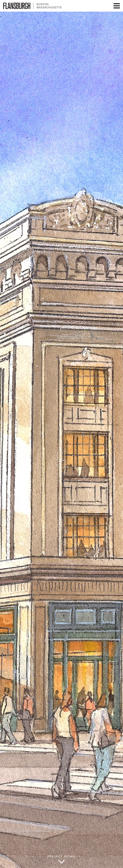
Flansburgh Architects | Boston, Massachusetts (32, 6)
